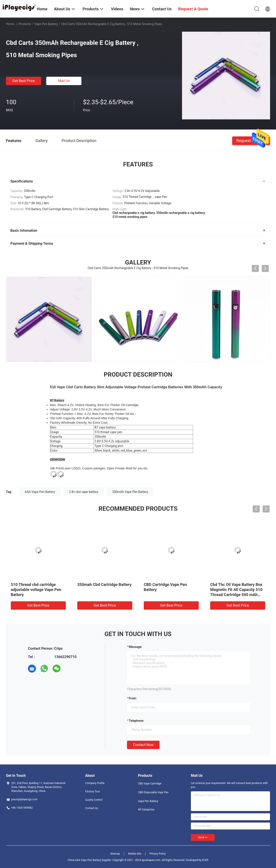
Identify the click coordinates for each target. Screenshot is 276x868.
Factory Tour (93, 791)
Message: (135, 647)
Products (25, 24)
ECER (205, 860)
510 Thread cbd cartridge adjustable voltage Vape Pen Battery (36, 590)
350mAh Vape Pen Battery (130, 492)
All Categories (146, 810)
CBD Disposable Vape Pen (153, 792)
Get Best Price (24, 81)
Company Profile (95, 783)
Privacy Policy (158, 854)
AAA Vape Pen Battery (40, 492)
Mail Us (64, 81)
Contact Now (143, 745)
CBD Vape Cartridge (150, 784)
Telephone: (136, 721)
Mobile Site (135, 854)
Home (10, 24)
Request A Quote (251, 140)
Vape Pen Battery (46, 24)
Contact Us (92, 808)
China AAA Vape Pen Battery (84, 860)
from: (133, 698)
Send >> (203, 837)
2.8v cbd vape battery (84, 492)
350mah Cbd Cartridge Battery (104, 584)
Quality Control (94, 800)
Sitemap (115, 854)
